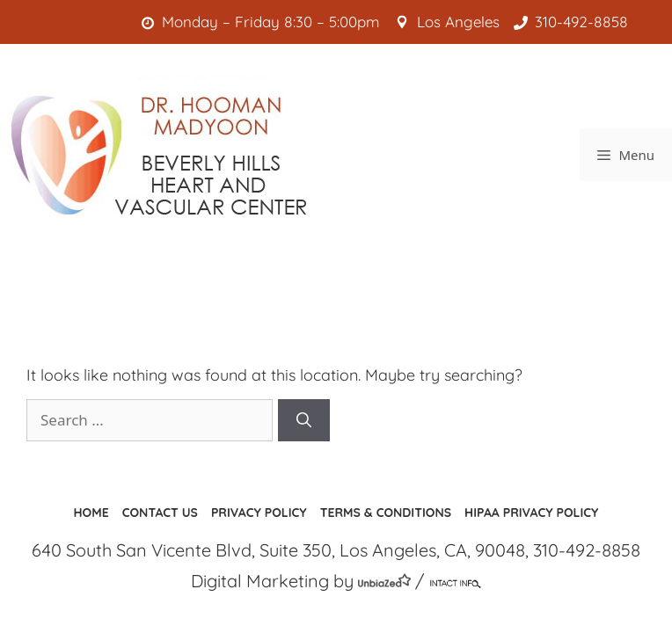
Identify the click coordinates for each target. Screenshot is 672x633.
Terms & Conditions (386, 513)
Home (91, 513)
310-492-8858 (574, 22)
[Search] (304, 420)
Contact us (160, 513)
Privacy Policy (259, 513)
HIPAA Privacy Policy (531, 513)
